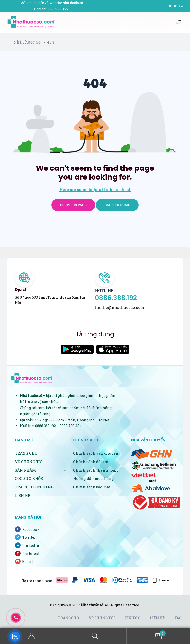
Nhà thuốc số (92, 605)
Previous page (73, 205)
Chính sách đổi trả (91, 462)
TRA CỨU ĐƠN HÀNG (34, 487)
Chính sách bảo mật (92, 487)
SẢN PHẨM (40, 470)
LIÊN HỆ (23, 495)
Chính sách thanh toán (95, 470)
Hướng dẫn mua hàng (94, 478)
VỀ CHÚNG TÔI (29, 462)
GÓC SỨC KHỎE (29, 478)
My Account (32, 636)
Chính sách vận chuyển (96, 453)
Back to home (117, 205)
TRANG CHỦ (26, 453)
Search (95, 636)
